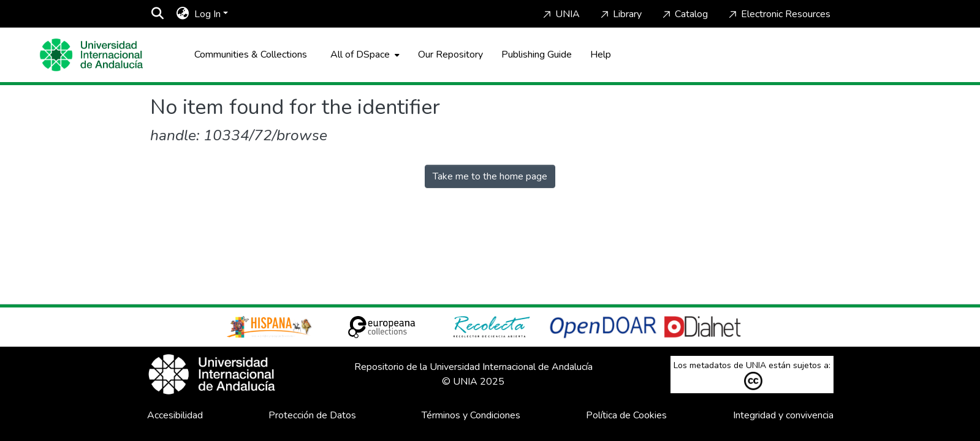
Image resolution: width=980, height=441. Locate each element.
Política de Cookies (626, 415)
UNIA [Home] (560, 14)
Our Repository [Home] (450, 55)
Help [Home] (601, 55)
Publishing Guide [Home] (537, 55)
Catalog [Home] (684, 14)
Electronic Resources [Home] (778, 14)
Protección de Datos (312, 415)
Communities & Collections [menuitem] (251, 55)
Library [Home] (620, 14)
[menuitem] (183, 14)
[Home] (91, 55)
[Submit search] (158, 14)
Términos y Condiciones (471, 415)
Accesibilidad (175, 415)
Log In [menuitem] (207, 14)
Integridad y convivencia (783, 415)
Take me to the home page (490, 176)
